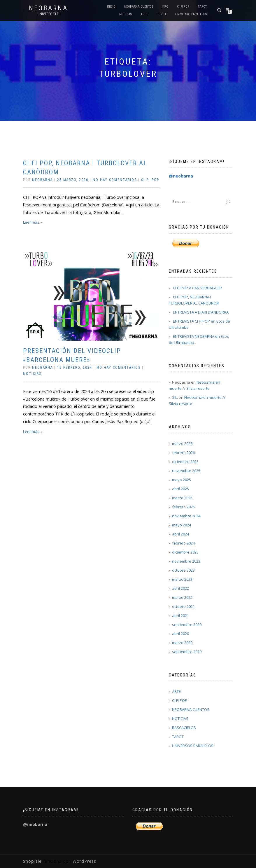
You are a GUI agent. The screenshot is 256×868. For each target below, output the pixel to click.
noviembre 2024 (186, 516)
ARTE (144, 14)
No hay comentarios (115, 180)
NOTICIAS (126, 14)
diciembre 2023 (185, 552)
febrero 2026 (183, 453)
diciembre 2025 (185, 462)
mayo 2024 (182, 525)
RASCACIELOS (184, 728)
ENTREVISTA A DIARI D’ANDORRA (201, 312)
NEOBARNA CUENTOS (139, 7)
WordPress (84, 861)
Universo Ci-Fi (49, 14)
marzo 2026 (182, 443)
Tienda (161, 14)
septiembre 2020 (187, 625)
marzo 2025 (182, 498)
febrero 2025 (183, 507)
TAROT (202, 7)
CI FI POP (183, 7)
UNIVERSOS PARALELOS (191, 14)
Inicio (111, 7)
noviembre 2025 (186, 471)
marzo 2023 (182, 579)
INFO (165, 7)
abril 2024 (180, 534)
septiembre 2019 (187, 652)
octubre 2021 (183, 606)
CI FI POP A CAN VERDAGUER (197, 288)
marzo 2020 (182, 643)
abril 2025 (180, 489)
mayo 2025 (182, 480)
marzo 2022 (182, 597)
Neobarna (48, 8)
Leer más (31, 222)
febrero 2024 (183, 543)
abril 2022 (180, 588)
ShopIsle (33, 861)
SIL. (175, 397)
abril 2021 (180, 615)
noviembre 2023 (186, 561)
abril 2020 (180, 634)
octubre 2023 (183, 570)
